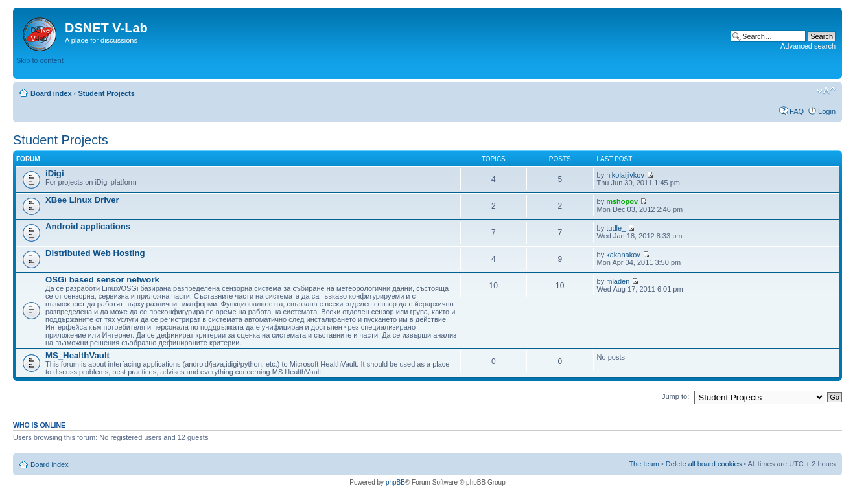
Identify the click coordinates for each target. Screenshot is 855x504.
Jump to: (675, 396)
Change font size (826, 91)
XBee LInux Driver (82, 200)
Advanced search (808, 46)
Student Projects (106, 93)
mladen (618, 281)
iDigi (55, 173)
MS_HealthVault (77, 355)
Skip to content (40, 60)
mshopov (622, 201)
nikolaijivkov (625, 175)
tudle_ (616, 228)
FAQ (797, 111)
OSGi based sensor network (102, 280)
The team (644, 464)
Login (827, 111)
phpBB (395, 482)
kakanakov (623, 255)
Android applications (88, 226)
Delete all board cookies (704, 464)
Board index (51, 93)
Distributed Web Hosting (95, 253)
